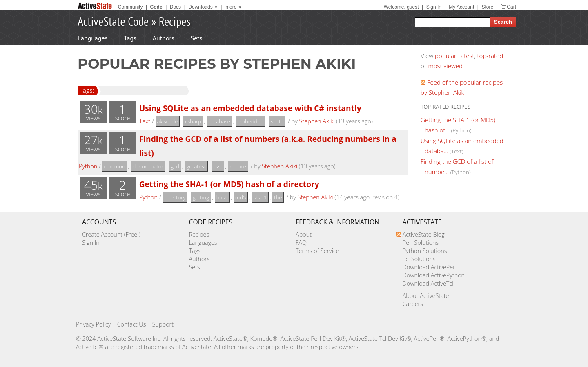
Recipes (175, 21)
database (219, 121)
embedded (251, 121)
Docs (175, 7)
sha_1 (260, 197)
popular (446, 56)
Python (88, 166)
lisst (218, 166)
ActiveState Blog (424, 234)
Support (163, 324)
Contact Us (132, 324)
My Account (461, 7)
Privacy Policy (94, 324)
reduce (238, 166)
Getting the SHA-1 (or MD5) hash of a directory (229, 184)
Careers (413, 304)
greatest (196, 166)
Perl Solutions (421, 243)
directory (175, 197)
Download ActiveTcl (428, 283)
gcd (175, 166)
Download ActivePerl (430, 267)
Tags (130, 38)
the (278, 197)
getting (201, 197)
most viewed (445, 66)
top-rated (490, 56)
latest (467, 56)
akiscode (168, 121)
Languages (92, 38)
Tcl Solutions (419, 259)
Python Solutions (425, 251)
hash (222, 197)
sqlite (277, 121)
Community (130, 7)
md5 (241, 197)
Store (487, 7)
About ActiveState (426, 296)
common (115, 166)
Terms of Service (317, 251)
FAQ (301, 243)
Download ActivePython (434, 275)
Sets (197, 38)
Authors (164, 38)
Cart (511, 7)
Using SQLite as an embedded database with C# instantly (250, 108)
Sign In (434, 7)
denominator (148, 166)
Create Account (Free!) (111, 234)
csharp (193, 121)
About (304, 234)
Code (156, 7)
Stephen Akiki (317, 121)
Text (145, 121)
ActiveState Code (113, 21)
